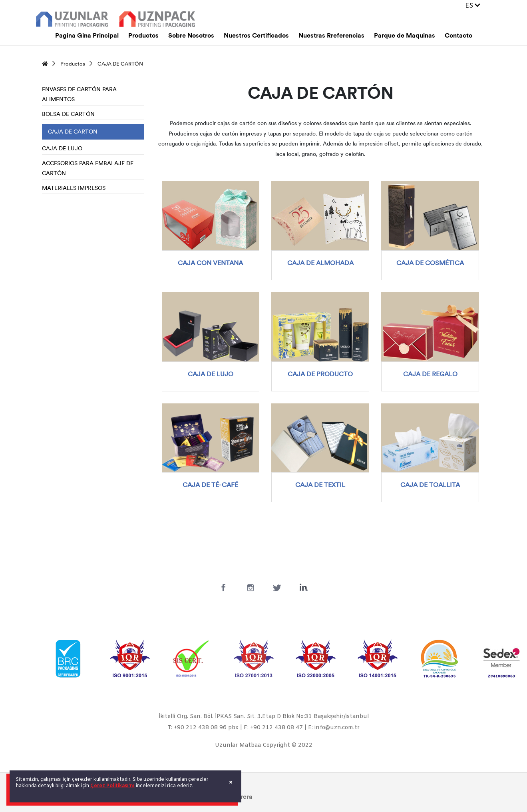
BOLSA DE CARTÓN (68, 115)
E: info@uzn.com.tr (334, 728)
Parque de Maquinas (405, 36)
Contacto (458, 36)
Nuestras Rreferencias (331, 36)
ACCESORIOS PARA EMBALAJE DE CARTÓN (88, 169)
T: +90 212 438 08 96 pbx (203, 728)
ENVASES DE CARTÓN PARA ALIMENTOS (79, 95)
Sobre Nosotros (191, 36)
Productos (143, 36)
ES (473, 6)
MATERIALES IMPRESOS (74, 189)
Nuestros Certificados (256, 36)
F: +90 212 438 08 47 (273, 728)
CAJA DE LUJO (62, 149)
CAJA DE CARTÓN (120, 64)
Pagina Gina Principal (87, 36)
